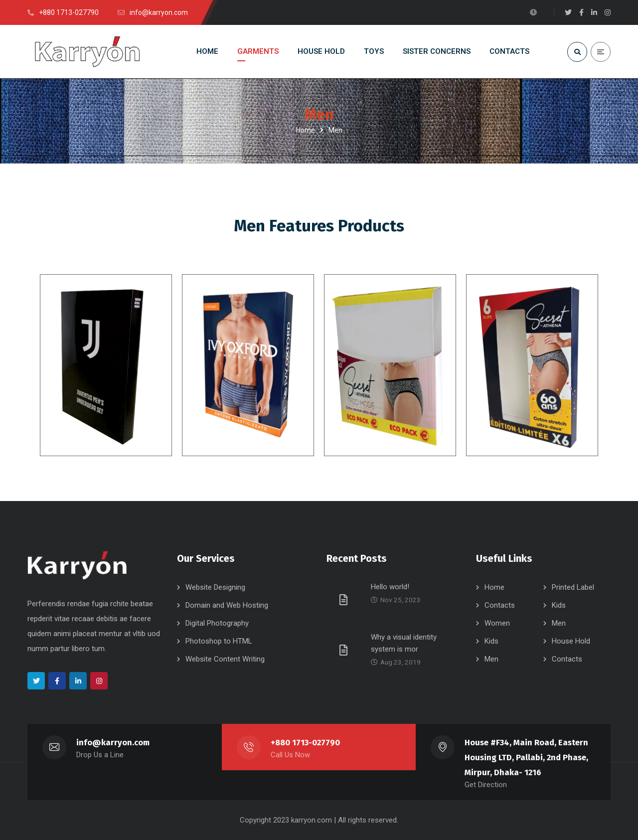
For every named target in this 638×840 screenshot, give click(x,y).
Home (306, 130)
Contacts (500, 605)
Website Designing (215, 587)
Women (497, 623)
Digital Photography (217, 623)
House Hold (571, 641)
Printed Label (573, 587)
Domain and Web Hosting (227, 605)
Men (559, 623)
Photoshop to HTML (219, 641)
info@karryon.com (113, 743)
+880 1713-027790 (305, 743)
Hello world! (390, 587)
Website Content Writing (225, 659)
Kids (559, 605)
